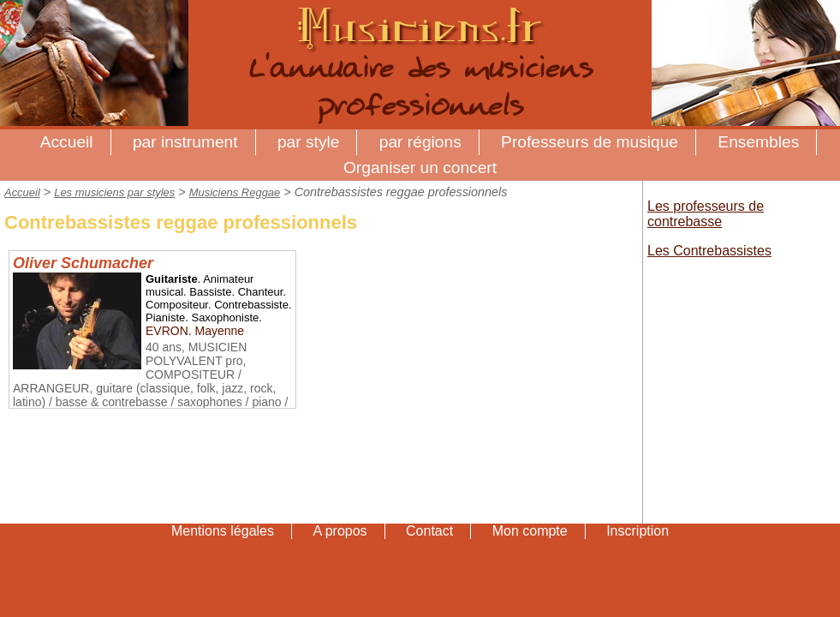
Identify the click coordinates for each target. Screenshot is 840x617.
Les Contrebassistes (709, 251)
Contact (429, 531)
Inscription (637, 531)
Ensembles (758, 142)
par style (309, 142)
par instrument (185, 142)
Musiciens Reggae (235, 192)
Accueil (67, 142)
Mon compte (530, 531)
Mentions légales (223, 531)
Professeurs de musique (590, 142)
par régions (420, 142)
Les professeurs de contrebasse (706, 214)
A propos (340, 531)
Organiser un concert (420, 168)
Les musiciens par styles (114, 192)
